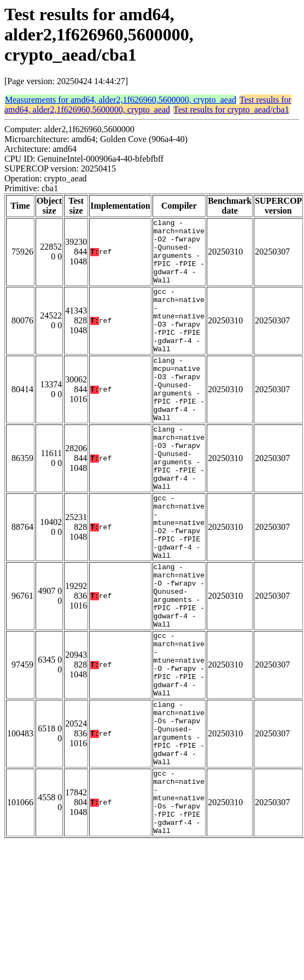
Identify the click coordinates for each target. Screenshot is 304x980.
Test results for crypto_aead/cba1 (231, 110)
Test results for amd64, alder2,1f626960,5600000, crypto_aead (148, 105)
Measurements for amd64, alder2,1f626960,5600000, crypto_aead (121, 100)
